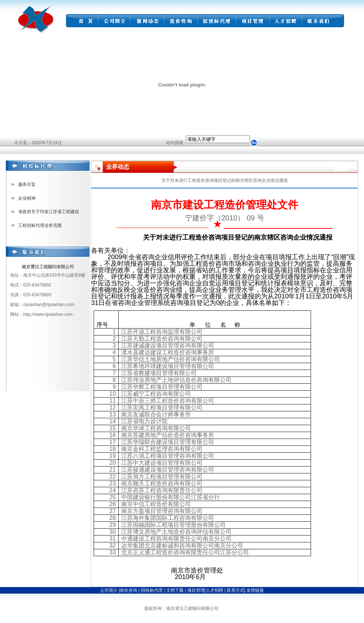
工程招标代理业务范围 (40, 225)
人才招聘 (214, 590)
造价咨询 (129, 590)
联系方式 (235, 590)
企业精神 (27, 198)
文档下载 (175, 590)
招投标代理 (152, 590)
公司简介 (109, 590)
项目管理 (196, 590)
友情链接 (255, 590)
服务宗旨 (27, 184)
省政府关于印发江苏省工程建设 (49, 212)
